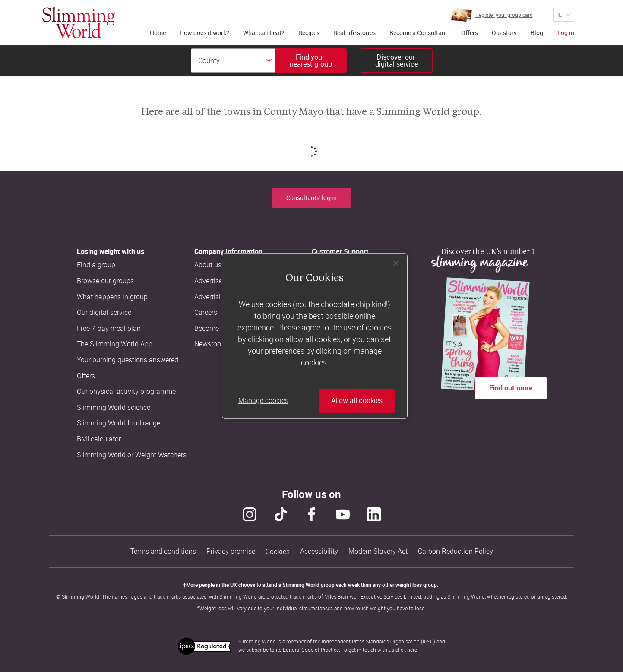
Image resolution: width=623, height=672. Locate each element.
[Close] (396, 263)
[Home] (79, 22)
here (412, 650)
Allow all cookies (357, 401)
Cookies (278, 552)
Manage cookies (263, 401)
